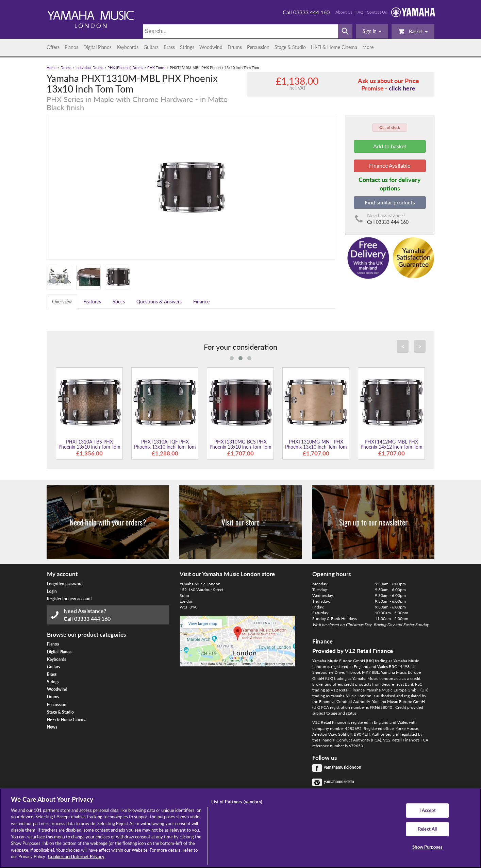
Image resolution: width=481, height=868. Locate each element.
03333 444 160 (92, 619)
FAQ (360, 12)
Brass (169, 47)
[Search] (241, 31)
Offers (53, 47)
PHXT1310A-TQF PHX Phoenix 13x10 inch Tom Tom (165, 444)
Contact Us (377, 12)
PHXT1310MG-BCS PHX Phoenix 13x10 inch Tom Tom (240, 444)
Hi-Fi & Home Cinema (334, 47)
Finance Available (390, 165)
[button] (372, 31)
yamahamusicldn (339, 781)
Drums (235, 47)
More (368, 47)
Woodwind (211, 47)
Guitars (151, 47)
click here (402, 88)
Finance (201, 302)
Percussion (258, 47)
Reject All (427, 829)
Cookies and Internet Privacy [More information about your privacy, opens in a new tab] (76, 856)
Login (52, 591)
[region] (240, 828)
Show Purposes (427, 847)
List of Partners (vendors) (237, 802)
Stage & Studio (290, 47)
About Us (344, 12)
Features (92, 302)
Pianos (71, 47)
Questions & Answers (159, 302)
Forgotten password (65, 584)
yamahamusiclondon (343, 767)
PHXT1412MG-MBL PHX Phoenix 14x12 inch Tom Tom (392, 444)
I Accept (428, 810)
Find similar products (390, 202)
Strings (187, 47)
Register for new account (69, 599)
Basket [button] (413, 31)
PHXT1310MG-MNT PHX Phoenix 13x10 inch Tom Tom (316, 444)
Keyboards (128, 47)
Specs (119, 302)
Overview (62, 302)
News (52, 727)
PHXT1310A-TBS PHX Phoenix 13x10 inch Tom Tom (89, 444)
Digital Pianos (97, 47)
